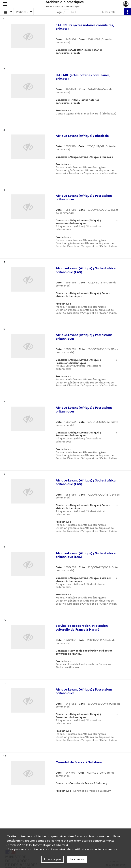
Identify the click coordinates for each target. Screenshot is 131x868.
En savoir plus (52, 859)
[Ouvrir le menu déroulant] (5, 4)
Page (59, 12)
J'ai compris (77, 859)
